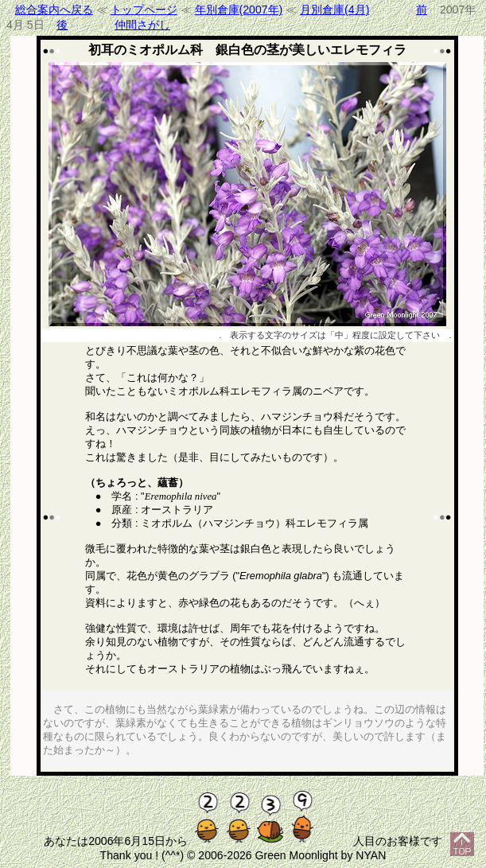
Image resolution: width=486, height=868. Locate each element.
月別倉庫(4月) (334, 10)
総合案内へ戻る (54, 10)
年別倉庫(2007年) (239, 10)
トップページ (144, 10)
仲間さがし (142, 25)
